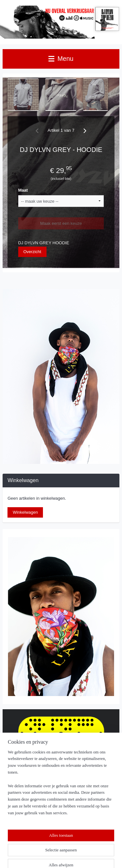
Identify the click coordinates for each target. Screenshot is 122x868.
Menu (61, 59)
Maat (23, 190)
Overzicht (32, 252)
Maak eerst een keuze (61, 223)
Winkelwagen (25, 512)
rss (65, 845)
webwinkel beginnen (86, 845)
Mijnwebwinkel (63, 856)
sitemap (53, 845)
